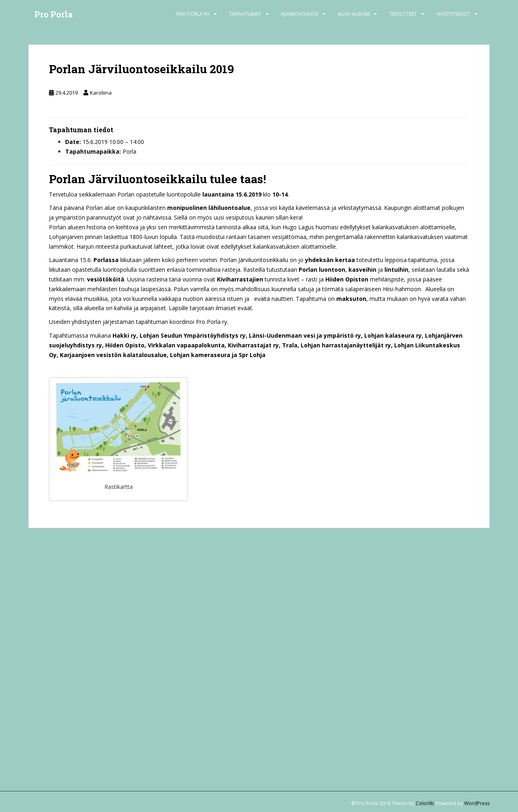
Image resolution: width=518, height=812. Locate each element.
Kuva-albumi (354, 14)
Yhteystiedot (453, 14)
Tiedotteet (403, 14)
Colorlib (425, 803)
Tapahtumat (245, 14)
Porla (129, 151)
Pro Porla (54, 14)
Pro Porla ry (193, 14)
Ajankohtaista (300, 14)
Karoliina (101, 93)
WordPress (477, 803)
